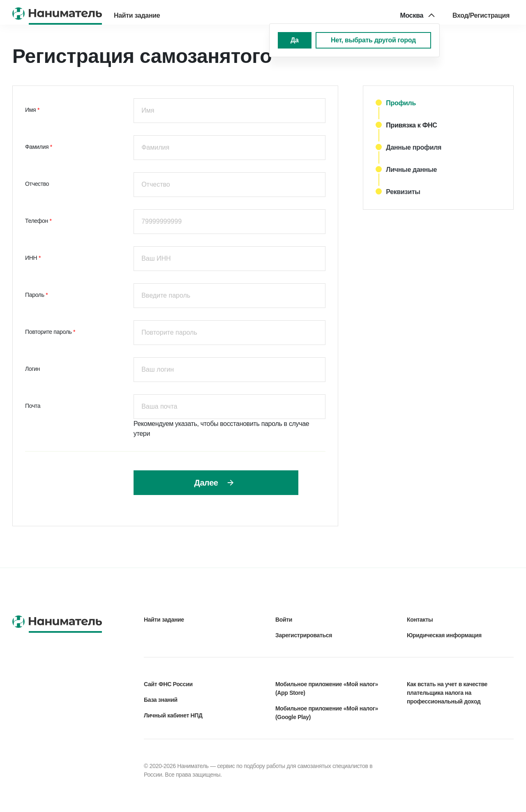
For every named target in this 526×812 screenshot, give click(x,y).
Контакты (420, 620)
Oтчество (37, 184)
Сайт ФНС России (168, 684)
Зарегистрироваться (304, 635)
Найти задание (137, 15)
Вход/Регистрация (481, 15)
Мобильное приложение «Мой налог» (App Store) (327, 688)
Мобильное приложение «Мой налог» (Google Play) (327, 713)
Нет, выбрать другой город (373, 40)
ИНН (32, 258)
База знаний (161, 700)
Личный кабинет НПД (173, 715)
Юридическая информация (444, 635)
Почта (33, 406)
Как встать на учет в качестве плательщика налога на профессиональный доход (447, 693)
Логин (32, 369)
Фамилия (38, 147)
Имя (31, 110)
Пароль (35, 295)
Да (295, 40)
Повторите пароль (49, 332)
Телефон (37, 221)
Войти (284, 620)
